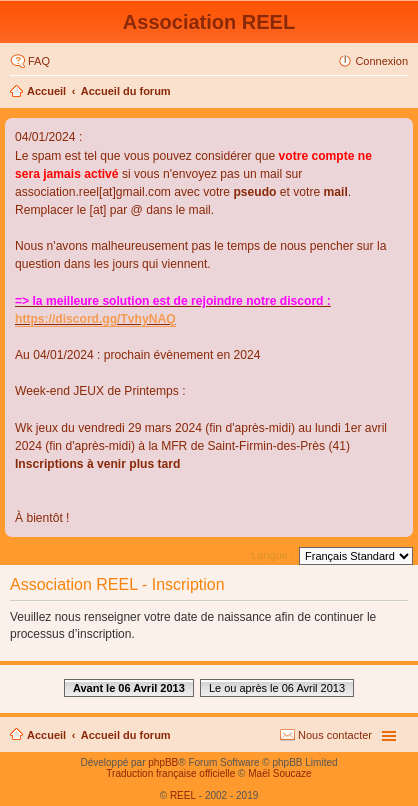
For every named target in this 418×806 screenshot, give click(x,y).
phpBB (163, 762)
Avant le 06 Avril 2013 (129, 688)
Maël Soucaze (279, 773)
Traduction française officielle (170, 773)
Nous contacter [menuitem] (335, 735)
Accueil (46, 91)
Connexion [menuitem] (381, 61)
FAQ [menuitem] (39, 61)
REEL (183, 795)
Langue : (272, 555)
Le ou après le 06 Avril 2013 (277, 688)
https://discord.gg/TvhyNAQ (95, 319)
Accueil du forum (126, 91)
